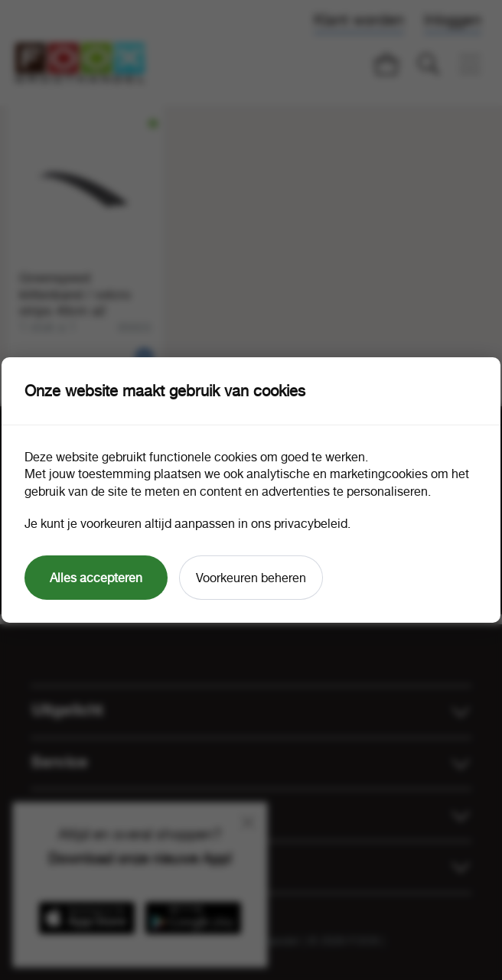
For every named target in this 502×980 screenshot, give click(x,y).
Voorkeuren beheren (251, 578)
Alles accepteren (96, 578)
